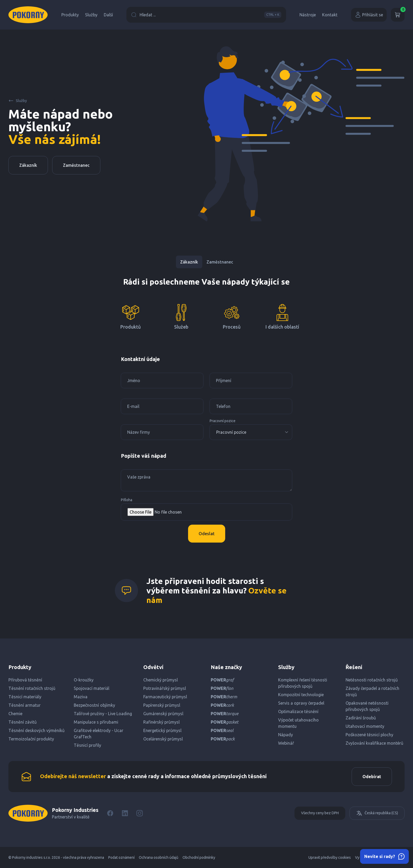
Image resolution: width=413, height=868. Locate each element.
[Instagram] (140, 813)
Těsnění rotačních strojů (32, 688)
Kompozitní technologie (301, 695)
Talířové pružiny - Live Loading (103, 714)
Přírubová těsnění (25, 680)
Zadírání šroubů (361, 718)
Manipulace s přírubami (96, 722)
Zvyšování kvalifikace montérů (374, 743)
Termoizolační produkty (31, 739)
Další (108, 15)
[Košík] (398, 15)
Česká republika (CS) (377, 813)
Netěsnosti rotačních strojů (372, 680)
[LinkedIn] (125, 813)
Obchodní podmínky (199, 857)
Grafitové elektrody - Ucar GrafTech (99, 734)
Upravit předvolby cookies (330, 857)
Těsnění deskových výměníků (36, 730)
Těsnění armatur (24, 705)
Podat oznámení (121, 857)
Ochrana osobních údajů (159, 857)
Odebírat (372, 777)
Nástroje (308, 15)
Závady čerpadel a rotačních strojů (372, 691)
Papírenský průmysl (162, 705)
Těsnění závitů (23, 722)
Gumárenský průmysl (163, 714)
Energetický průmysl (162, 730)
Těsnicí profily (87, 745)
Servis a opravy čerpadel (301, 703)
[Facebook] (110, 813)
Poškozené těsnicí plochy (369, 735)
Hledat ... (206, 15)
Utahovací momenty (365, 726)
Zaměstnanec (76, 165)
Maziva (81, 697)
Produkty (70, 15)
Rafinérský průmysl (161, 722)
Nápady (286, 735)
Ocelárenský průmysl (163, 739)
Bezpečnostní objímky (94, 705)
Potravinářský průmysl (165, 688)
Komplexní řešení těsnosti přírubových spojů (303, 683)
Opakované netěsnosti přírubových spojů (367, 706)
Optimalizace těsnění (298, 711)
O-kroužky (84, 680)
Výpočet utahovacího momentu (298, 723)
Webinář (286, 743)
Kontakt (330, 15)
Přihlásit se (369, 15)
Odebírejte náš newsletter (73, 776)
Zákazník (28, 165)
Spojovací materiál (92, 688)
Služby (91, 15)
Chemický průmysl (161, 680)
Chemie (15, 714)
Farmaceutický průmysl (165, 697)
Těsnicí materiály (25, 697)
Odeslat (207, 534)
